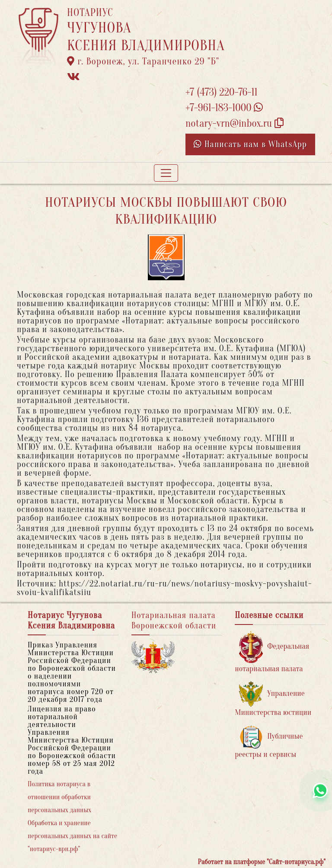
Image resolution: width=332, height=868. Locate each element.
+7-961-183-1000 (224, 108)
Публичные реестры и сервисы (269, 742)
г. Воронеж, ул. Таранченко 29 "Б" (143, 61)
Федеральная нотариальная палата (272, 652)
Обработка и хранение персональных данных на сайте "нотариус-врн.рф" (72, 836)
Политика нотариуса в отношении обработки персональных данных (59, 797)
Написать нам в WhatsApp (250, 144)
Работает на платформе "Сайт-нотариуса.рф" (262, 862)
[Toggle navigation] (166, 173)
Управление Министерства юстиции (273, 699)
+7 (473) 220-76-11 (222, 92)
